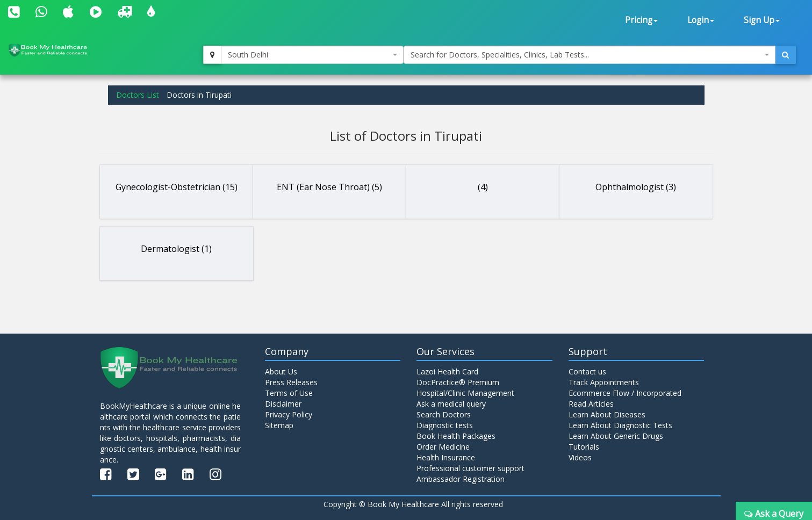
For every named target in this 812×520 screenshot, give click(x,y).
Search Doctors (444, 414)
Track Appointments (604, 382)
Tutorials (584, 447)
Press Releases (291, 382)
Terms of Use (289, 393)
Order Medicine (443, 447)
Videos (580, 457)
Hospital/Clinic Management (465, 393)
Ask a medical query (451, 404)
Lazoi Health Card (447, 371)
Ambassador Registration (461, 479)
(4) (483, 187)
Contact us (587, 371)
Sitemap (279, 425)
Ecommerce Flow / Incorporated (625, 393)
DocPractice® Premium (458, 382)
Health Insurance (446, 457)
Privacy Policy (289, 414)
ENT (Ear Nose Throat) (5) (329, 187)
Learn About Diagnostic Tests (620, 425)
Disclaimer (283, 404)
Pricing (641, 20)
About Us (281, 371)
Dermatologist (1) (176, 249)
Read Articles (591, 404)
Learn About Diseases (607, 414)
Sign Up (762, 20)
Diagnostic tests (445, 425)
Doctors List (138, 95)
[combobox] (312, 55)
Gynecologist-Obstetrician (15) (177, 187)
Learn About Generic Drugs (616, 436)
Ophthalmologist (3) (636, 187)
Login (701, 20)
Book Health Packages (456, 436)
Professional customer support (470, 468)
